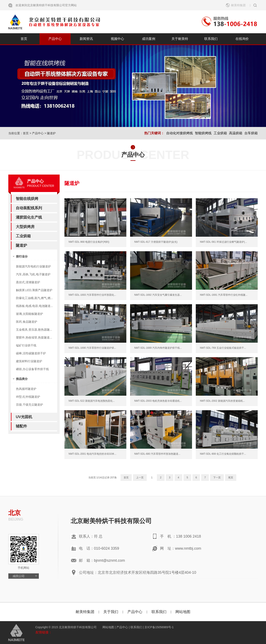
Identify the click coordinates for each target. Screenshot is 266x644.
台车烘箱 (251, 133)
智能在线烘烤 (27, 199)
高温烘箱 (236, 133)
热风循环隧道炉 (26, 389)
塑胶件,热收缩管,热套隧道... (34, 337)
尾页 (231, 478)
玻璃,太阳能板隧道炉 (30, 314)
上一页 (140, 478)
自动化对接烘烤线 (180, 133)
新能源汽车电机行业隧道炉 (33, 266)
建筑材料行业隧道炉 (29, 361)
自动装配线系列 (29, 208)
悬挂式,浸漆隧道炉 (28, 282)
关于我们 (111, 612)
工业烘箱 (220, 133)
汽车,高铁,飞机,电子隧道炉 (33, 274)
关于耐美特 (180, 39)
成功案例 (149, 39)
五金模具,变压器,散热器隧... (34, 330)
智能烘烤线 (203, 133)
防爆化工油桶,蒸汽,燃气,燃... (34, 298)
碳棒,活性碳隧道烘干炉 (31, 353)
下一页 (217, 478)
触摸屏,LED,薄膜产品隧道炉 (34, 290)
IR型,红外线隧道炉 (28, 397)
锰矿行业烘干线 (26, 345)
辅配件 (21, 426)
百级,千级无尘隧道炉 (30, 405)
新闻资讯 (86, 39)
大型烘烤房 (25, 227)
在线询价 (242, 39)
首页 (24, 39)
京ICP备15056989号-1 (159, 627)
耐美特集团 (238, 5)
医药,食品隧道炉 (27, 322)
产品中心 (55, 39)
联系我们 (211, 39)
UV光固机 (24, 417)
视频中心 (117, 39)
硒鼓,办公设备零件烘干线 (32, 369)
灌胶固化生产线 (29, 217)
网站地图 (183, 612)
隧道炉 (51, 133)
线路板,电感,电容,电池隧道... (34, 306)
